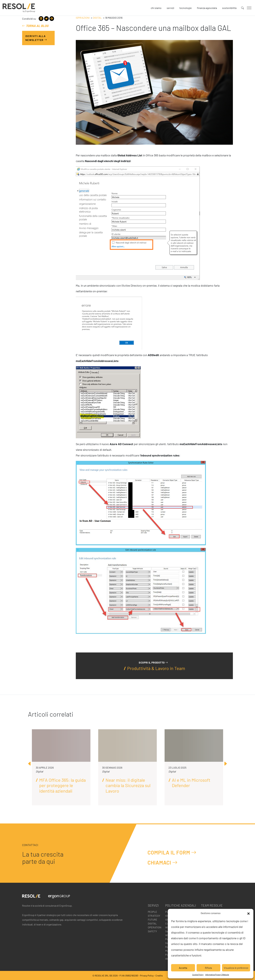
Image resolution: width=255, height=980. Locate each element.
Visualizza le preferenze (236, 968)
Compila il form (172, 852)
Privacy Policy (147, 976)
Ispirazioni (83, 18)
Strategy (154, 916)
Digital (97, 18)
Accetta (183, 968)
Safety (152, 931)
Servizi (170, 8)
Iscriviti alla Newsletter (36, 38)
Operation (155, 927)
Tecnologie (186, 8)
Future (153, 920)
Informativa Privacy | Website (217, 974)
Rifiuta (208, 968)
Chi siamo (156, 8)
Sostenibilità (229, 8)
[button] (248, 913)
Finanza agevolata (207, 8)
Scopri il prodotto (153, 662)
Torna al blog (35, 26)
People (152, 912)
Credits (159, 976)
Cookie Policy (198, 974)
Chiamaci (163, 862)
